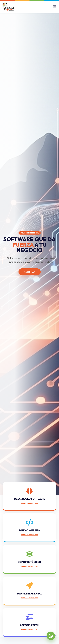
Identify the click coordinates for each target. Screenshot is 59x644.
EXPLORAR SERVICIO (30, 503)
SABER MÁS (30, 272)
